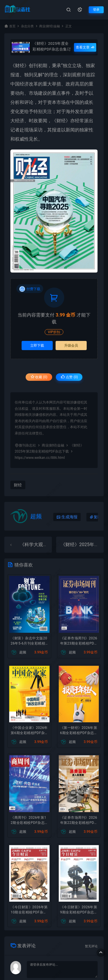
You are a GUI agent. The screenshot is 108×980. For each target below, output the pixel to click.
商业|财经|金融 (49, 26)
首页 (12, 26)
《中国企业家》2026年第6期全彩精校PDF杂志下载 (29, 731)
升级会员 (71, 346)
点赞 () (69, 377)
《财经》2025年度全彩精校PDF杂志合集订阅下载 (52, 46)
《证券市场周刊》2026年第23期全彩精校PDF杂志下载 (79, 641)
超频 (36, 516)
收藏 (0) (39, 377)
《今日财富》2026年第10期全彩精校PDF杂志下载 (29, 910)
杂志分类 (27, 26)
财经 (20, 66)
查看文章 (85, 47)
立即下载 (37, 346)
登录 (96, 10)
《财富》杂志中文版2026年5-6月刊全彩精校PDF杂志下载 (29, 641)
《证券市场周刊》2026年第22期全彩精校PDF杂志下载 (79, 821)
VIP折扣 (54, 332)
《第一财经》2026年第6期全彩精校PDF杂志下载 (79, 731)
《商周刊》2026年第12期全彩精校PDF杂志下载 (29, 821)
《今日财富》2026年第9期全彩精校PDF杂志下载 (79, 910)
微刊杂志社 (27, 445)
